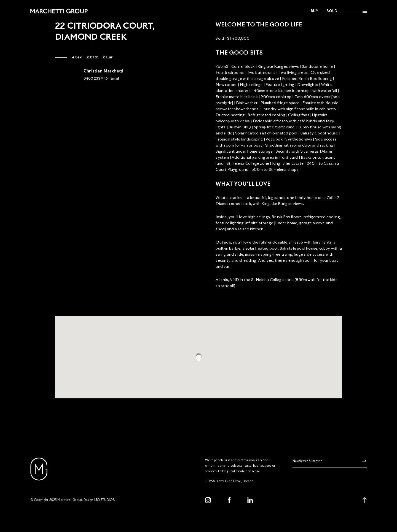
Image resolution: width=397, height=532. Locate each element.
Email (115, 79)
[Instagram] (208, 500)
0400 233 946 (96, 79)
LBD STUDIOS (104, 500)
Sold (332, 11)
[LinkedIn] (250, 500)
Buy (315, 11)
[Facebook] (229, 500)
